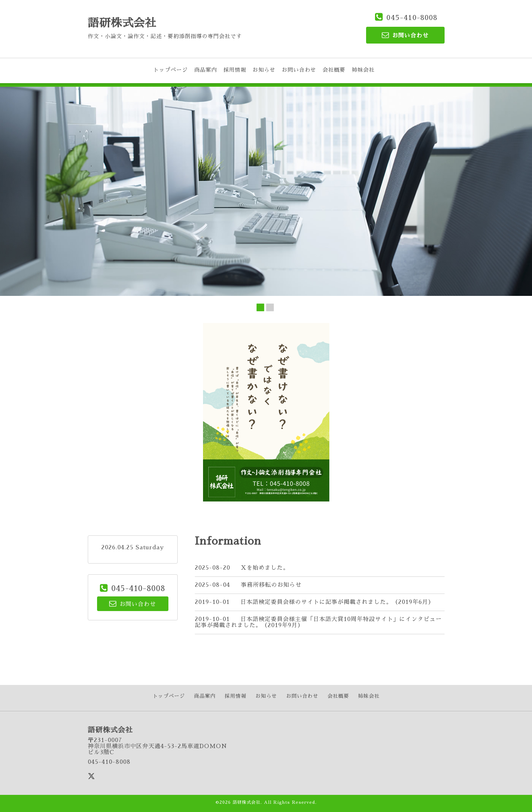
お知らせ (264, 70)
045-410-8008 (412, 17)
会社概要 (334, 70)
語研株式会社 (122, 23)
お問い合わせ (299, 70)
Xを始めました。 (265, 568)
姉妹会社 (363, 70)
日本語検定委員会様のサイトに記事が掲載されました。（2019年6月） (337, 602)
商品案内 (206, 70)
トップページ (171, 70)
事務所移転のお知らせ (271, 585)
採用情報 (235, 70)
